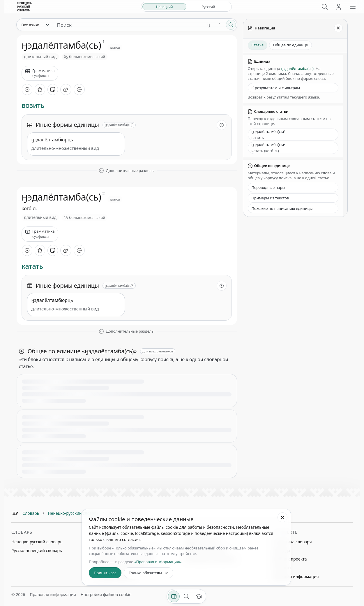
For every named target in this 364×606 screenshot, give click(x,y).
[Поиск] (325, 7)
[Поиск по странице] (186, 596)
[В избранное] (40, 89)
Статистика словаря (292, 542)
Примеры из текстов (270, 198)
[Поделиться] (66, 89)
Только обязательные (149, 573)
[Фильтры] (174, 596)
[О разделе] (222, 125)
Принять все (105, 573)
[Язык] (35, 25)
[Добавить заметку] (53, 89)
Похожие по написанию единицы (282, 208)
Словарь (31, 513)
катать (32, 266)
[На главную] (24, 7)
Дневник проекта (290, 559)
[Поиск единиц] (128, 25)
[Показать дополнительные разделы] (127, 171)
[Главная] (15, 513)
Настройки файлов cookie (106, 594)
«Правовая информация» (158, 562)
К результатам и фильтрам (276, 88)
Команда (281, 550)
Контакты (282, 568)
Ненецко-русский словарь (73, 513)
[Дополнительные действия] (79, 89)
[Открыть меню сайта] (353, 7)
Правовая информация (296, 576)
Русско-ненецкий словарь (37, 550)
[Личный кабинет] (339, 7)
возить (33, 105)
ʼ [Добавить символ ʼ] (220, 25)
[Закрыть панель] (338, 28)
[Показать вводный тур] (199, 596)
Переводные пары (268, 187)
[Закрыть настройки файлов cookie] (282, 517)
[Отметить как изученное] (27, 89)
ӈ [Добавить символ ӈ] (209, 25)
